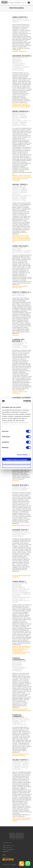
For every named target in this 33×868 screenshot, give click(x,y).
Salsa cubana (23, 176)
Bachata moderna (17, 104)
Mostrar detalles (22, 455)
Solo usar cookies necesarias (16, 467)
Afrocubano (16, 236)
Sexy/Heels (16, 577)
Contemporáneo (17, 652)
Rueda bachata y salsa (20, 287)
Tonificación (22, 755)
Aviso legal (14, 864)
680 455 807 (6, 851)
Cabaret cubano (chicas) (19, 818)
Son (19, 180)
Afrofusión (15, 481)
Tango (25, 51)
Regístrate (18, 3)
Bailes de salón (17, 51)
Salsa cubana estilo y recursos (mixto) (22, 176)
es (25, 3)
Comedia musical (17, 651)
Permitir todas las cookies (17, 460)
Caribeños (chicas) (18, 392)
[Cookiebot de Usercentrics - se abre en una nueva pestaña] (23, 401)
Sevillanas (27, 107)
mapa (4, 855)
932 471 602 (10, 849)
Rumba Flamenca (17, 107)
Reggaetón (26, 576)
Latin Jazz (25, 652)
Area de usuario (10, 3)
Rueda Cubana (24, 236)
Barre (24, 754)
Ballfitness (15, 176)
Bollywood (15, 335)
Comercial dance (17, 576)
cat (23, 3)
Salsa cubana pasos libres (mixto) (21, 239)
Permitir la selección (16, 464)
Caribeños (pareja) (25, 105)
